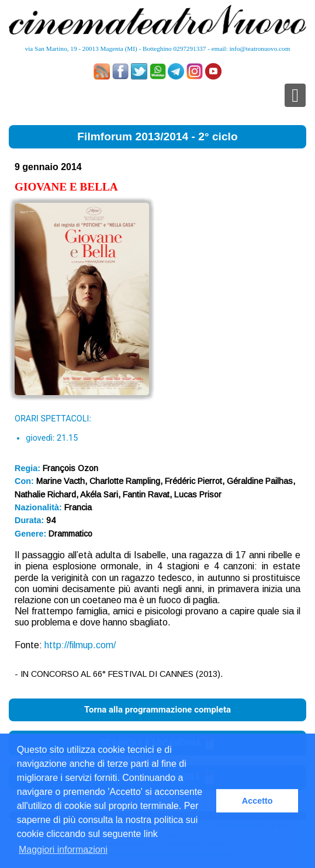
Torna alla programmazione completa (157, 710)
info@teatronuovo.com (260, 49)
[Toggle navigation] (295, 95)
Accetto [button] (257, 801)
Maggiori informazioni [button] (63, 850)
